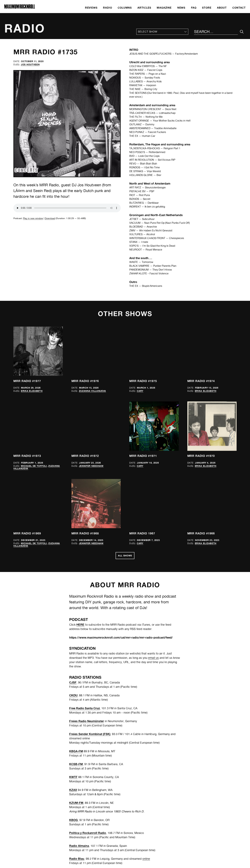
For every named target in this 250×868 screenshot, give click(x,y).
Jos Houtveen (30, 64)
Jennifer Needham (91, 466)
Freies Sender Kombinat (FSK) (90, 734)
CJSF (73, 682)
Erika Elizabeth (32, 391)
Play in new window (33, 218)
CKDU (73, 695)
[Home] (20, 8)
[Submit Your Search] (242, 32)
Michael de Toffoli (34, 466)
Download (50, 218)
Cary (140, 391)
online (146, 859)
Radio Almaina (79, 846)
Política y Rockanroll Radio (88, 833)
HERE (80, 625)
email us (153, 658)
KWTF (73, 777)
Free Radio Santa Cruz (85, 708)
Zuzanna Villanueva (93, 391)
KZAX (73, 790)
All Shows (125, 555)
